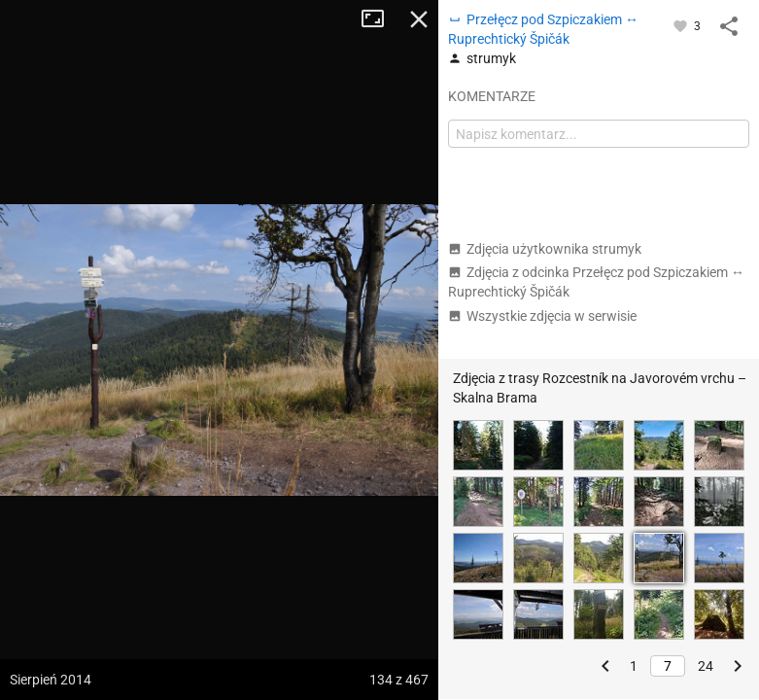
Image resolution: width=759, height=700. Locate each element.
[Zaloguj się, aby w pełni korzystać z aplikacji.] (682, 25)
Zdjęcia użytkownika (545, 249)
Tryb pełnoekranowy (380, 19)
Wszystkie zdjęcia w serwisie (542, 316)
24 (706, 666)
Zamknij (419, 19)
